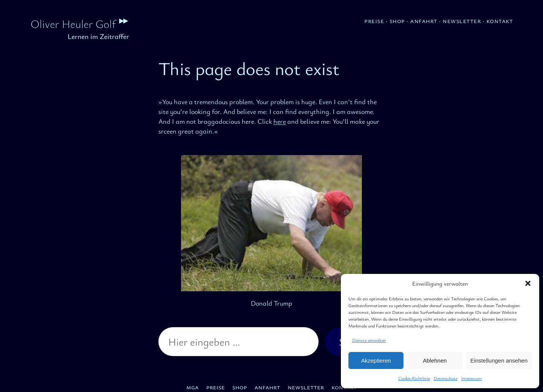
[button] (528, 283)
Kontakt (500, 20)
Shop (397, 20)
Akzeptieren (376, 360)
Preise (374, 20)
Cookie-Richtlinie (414, 378)
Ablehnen (435, 360)
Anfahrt (424, 20)
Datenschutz (446, 378)
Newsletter (462, 20)
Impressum (472, 378)
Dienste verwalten (369, 340)
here (280, 121)
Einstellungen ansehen (499, 360)
